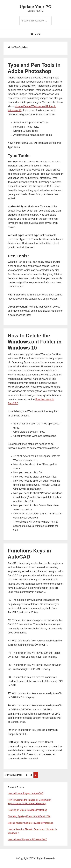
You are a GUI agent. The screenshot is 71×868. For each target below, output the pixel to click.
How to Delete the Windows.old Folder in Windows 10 (35, 342)
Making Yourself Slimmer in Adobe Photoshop (30, 823)
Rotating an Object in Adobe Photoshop (27, 810)
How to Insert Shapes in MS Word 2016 (27, 839)
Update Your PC (36, 7)
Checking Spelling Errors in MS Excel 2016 (29, 816)
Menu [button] (38, 34)
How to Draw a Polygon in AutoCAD (25, 793)
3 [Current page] (37, 775)
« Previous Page (14, 775)
